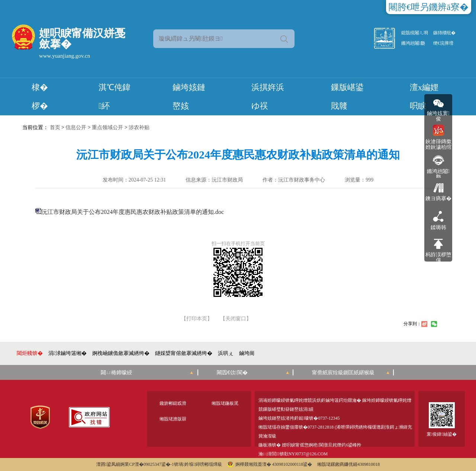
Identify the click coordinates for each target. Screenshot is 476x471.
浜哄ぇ (226, 353)
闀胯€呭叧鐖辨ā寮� (429, 7)
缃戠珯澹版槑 (173, 419)
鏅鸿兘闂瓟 (413, 43)
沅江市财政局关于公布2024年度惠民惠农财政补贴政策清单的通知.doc (133, 212)
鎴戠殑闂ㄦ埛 (415, 33)
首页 (55, 127)
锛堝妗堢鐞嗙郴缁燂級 (198, 464)
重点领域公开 (107, 127)
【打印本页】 (197, 319)
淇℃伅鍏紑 (115, 97)
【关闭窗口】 (236, 319)
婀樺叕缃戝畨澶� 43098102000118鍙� (270, 464)
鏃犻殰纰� (444, 33)
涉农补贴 (139, 127)
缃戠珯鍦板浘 (225, 403)
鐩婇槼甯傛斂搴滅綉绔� (184, 353)
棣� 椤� (40, 97)
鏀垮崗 (247, 353)
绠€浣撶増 (443, 43)
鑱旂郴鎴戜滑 (173, 403)
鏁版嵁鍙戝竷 (347, 97)
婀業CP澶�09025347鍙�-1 (147, 464)
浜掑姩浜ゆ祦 (268, 97)
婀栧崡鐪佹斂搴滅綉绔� (121, 353)
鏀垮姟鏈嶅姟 (189, 97)
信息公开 (76, 127)
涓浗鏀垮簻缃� (67, 353)
